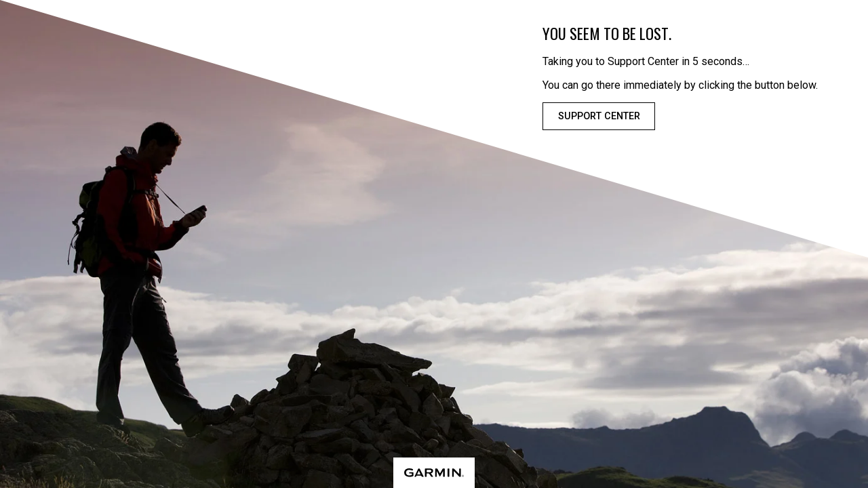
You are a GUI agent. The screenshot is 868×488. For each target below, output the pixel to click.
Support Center (599, 116)
